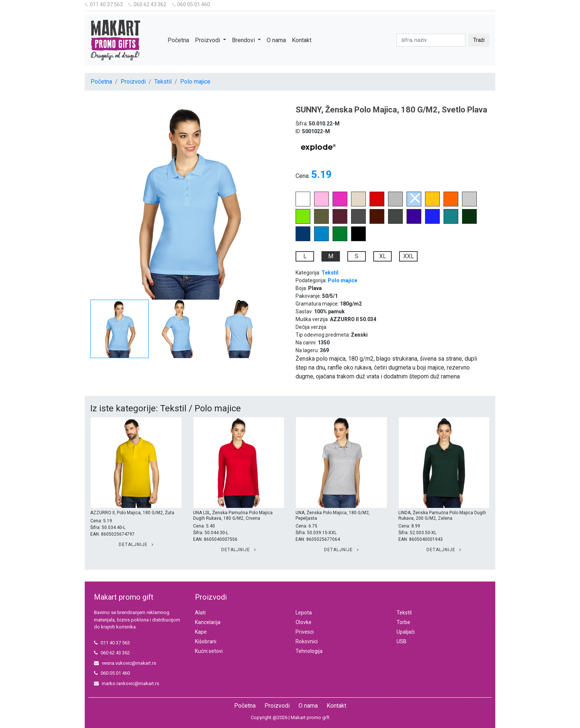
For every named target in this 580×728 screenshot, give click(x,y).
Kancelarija (208, 622)
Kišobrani (206, 641)
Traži (479, 40)
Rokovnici (307, 641)
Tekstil (163, 82)
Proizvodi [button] (208, 40)
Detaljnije (136, 545)
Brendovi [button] (244, 40)
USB (402, 641)
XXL (409, 256)
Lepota (304, 613)
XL (383, 256)
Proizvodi (133, 82)
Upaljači (406, 632)
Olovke (304, 622)
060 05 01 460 (191, 4)
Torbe (403, 622)
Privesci (305, 632)
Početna (178, 40)
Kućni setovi (209, 651)
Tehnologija (309, 651)
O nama (276, 40)
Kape (201, 632)
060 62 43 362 (147, 4)
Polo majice (195, 82)
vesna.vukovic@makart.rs (125, 663)
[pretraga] (431, 40)
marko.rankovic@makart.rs (127, 683)
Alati (200, 613)
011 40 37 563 (104, 4)
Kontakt (302, 40)
